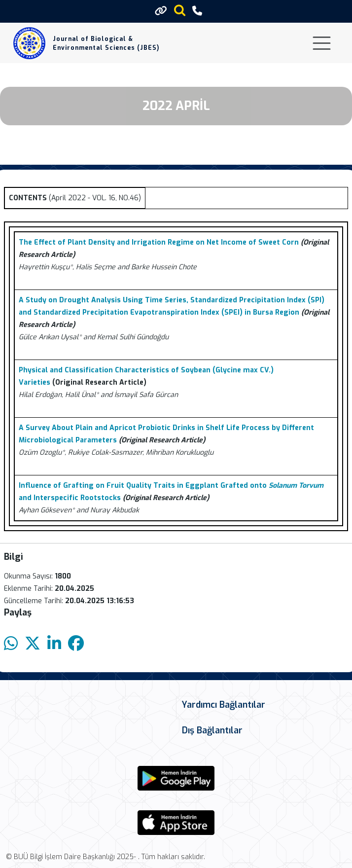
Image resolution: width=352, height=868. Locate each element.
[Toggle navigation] (322, 43)
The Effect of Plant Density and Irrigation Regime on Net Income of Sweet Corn (159, 242)
